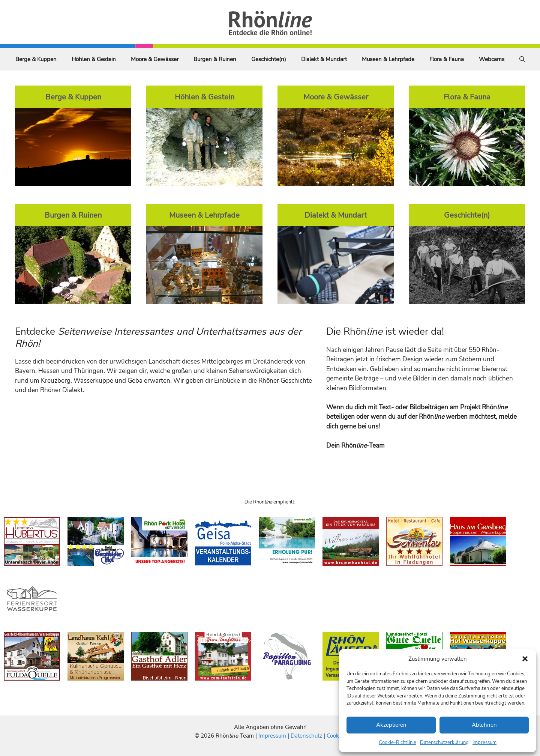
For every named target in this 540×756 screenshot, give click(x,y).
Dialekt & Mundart (324, 59)
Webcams (492, 59)
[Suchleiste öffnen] (522, 59)
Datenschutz (306, 736)
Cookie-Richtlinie (397, 742)
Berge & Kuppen (36, 59)
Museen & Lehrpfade (388, 59)
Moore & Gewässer (155, 59)
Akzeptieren (391, 725)
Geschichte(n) (269, 59)
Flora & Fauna (447, 59)
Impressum (484, 742)
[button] (525, 659)
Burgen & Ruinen (215, 59)
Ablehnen (484, 725)
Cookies (336, 736)
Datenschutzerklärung (444, 742)
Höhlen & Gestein (94, 59)
